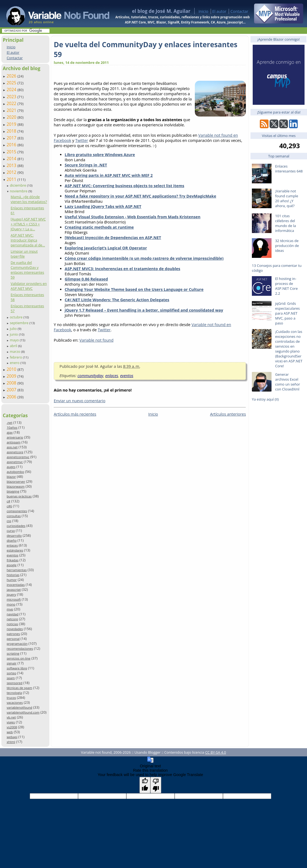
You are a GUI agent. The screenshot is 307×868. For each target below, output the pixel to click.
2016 (12, 145)
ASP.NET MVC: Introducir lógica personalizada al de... (28, 240)
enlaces (12, 545)
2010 (12, 369)
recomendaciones (20, 648)
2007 (12, 390)
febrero (16, 357)
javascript (14, 590)
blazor (11, 477)
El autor (219, 11)
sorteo (11, 673)
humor (12, 580)
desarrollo (14, 536)
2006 (12, 397)
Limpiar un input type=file (24, 254)
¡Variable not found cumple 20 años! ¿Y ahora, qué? (287, 198)
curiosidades (16, 526)
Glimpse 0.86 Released (86, 279)
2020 (12, 117)
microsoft (14, 599)
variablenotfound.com (23, 712)
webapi (12, 737)
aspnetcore (15, 452)
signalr (11, 663)
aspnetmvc (15, 462)
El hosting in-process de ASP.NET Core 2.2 (286, 286)
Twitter (82, 140)
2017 (12, 138)
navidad (12, 614)
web (10, 732)
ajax (10, 432)
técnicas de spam (19, 688)
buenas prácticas (19, 496)
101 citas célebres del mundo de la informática (285, 223)
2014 (12, 159)
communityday (90, 376)
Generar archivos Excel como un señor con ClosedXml (287, 382)
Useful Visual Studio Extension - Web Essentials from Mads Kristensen (133, 217)
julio (14, 329)
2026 (12, 76)
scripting (13, 653)
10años (12, 427)
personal (13, 639)
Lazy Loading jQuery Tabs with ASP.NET (103, 206)
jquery (11, 594)
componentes (17, 511)
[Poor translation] (156, 785)
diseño (11, 540)
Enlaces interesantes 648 (289, 169)
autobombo (15, 472)
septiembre (20, 323)
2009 (12, 376)
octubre (17, 317)
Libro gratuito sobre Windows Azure (100, 155)
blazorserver (16, 481)
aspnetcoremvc (18, 457)
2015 (12, 152)
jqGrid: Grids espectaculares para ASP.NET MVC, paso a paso (287, 313)
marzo (15, 351)
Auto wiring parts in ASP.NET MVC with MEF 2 (109, 175)
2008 (12, 383)
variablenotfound (19, 707)
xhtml (11, 742)
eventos (12, 555)
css (9, 521)
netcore (12, 619)
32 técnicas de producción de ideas (287, 246)
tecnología (14, 693)
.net (9, 423)
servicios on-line (18, 658)
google (11, 565)
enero (15, 363)
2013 (12, 165)
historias (13, 575)
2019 (12, 124)
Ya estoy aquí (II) (265, 399)
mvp (10, 609)
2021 (12, 110)
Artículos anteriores (228, 414)
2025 (12, 83)
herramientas (17, 570)
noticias (12, 624)
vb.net (11, 717)
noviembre (19, 191)
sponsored (14, 683)
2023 (12, 97)
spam (11, 678)
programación (17, 644)
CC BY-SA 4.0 (216, 752)
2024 (12, 90)
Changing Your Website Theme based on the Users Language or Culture (134, 289)
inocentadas (16, 585)
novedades (15, 629)
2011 (12, 179)
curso (11, 531)
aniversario (15, 437)
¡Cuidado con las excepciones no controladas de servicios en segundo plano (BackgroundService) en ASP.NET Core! (289, 349)
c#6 (9, 506)
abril (14, 346)
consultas (14, 516)
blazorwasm (16, 486)
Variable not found (96, 340)
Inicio (203, 11)
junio (14, 334)
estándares (15, 550)
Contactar (239, 11)
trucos (11, 698)
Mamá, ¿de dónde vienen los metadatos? (29, 199)
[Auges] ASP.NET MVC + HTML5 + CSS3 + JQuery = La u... (28, 224)
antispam (14, 442)
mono (11, 604)
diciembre (18, 185)
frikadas (12, 560)
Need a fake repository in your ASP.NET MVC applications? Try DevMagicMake (140, 196)
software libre (17, 668)
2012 (12, 172)
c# (8, 501)
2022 (12, 103)
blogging (13, 491)
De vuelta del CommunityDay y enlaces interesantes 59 (27, 270)
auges (11, 467)
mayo (15, 340)
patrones (13, 634)
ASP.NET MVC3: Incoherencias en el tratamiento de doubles (122, 269)
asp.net (12, 447)
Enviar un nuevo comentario (80, 401)
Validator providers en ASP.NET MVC (29, 286)
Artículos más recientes (75, 414)
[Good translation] (145, 785)
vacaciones (15, 703)
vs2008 (12, 727)
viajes (11, 722)
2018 (12, 131)
